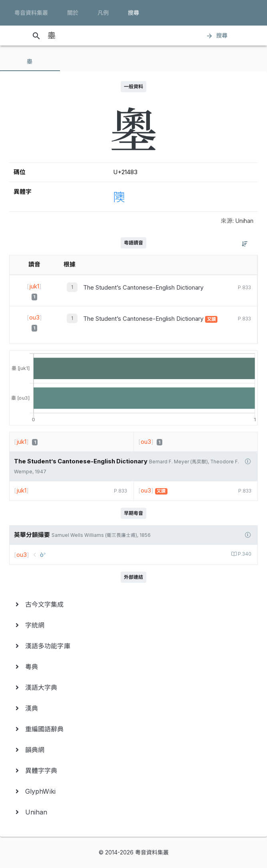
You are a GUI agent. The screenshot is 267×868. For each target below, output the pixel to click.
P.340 (244, 554)
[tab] (30, 62)
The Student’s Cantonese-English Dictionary (143, 288)
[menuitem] (133, 604)
